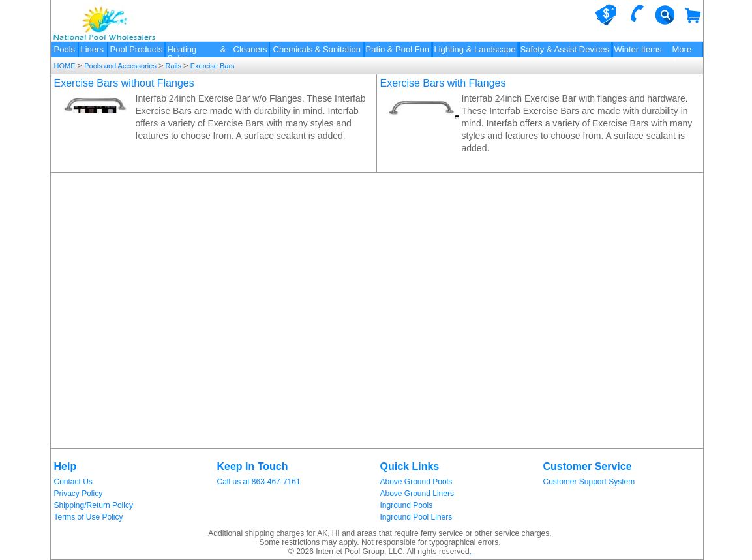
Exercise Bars (212, 66)
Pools (65, 49)
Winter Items (638, 49)
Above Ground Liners (417, 494)
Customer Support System (589, 482)
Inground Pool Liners (416, 517)
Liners (92, 49)
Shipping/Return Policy (94, 505)
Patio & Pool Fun (398, 49)
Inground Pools (407, 505)
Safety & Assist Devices (565, 49)
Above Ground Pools (416, 482)
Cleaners (250, 49)
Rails (174, 66)
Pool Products (137, 49)
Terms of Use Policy (89, 517)
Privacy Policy (79, 494)
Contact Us (73, 482)
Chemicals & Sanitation (317, 49)
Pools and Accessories (120, 66)
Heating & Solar (197, 51)
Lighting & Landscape (475, 49)
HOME (66, 66)
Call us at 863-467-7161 (259, 482)
